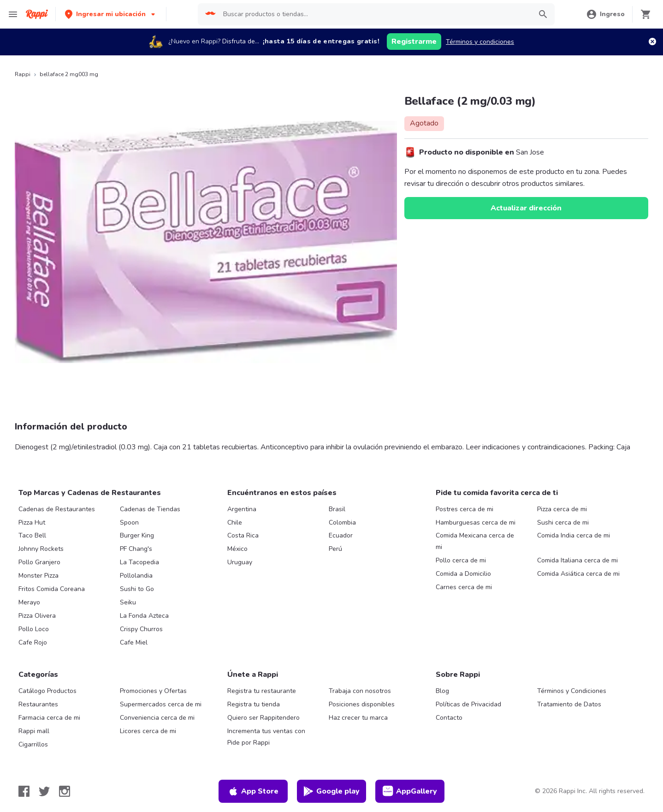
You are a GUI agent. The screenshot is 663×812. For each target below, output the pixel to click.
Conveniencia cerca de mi (157, 718)
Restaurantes (38, 704)
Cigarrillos (33, 744)
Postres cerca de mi (465, 509)
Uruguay (240, 562)
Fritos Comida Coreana (52, 589)
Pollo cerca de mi (461, 560)
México (237, 549)
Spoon (129, 522)
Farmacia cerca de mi (49, 718)
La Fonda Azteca (144, 616)
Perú (335, 549)
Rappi (23, 74)
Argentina (242, 509)
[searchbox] (374, 14)
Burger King (137, 535)
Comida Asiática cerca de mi (578, 574)
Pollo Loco (34, 629)
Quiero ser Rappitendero (263, 718)
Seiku (128, 602)
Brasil (337, 509)
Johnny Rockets (41, 549)
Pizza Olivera (37, 616)
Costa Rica (243, 535)
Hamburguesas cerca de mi (476, 522)
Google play (331, 791)
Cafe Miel (134, 642)
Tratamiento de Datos (569, 704)
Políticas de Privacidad (468, 704)
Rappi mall (34, 731)
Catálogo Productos (47, 691)
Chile (235, 522)
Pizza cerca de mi (562, 509)
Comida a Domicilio (463, 574)
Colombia (342, 522)
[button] (111, 14)
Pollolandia (136, 576)
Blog (442, 691)
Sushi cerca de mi (563, 522)
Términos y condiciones (480, 42)
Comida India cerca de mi (574, 535)
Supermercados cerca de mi (161, 704)
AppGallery (410, 791)
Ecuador (341, 535)
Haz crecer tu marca (358, 718)
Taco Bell (32, 535)
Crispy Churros (141, 629)
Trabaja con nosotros (360, 691)
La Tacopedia (139, 562)
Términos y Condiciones (572, 691)
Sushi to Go (137, 589)
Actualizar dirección (526, 208)
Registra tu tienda (254, 704)
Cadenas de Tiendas (150, 509)
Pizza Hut (32, 522)
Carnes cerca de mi (464, 587)
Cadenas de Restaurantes (57, 509)
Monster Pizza (38, 576)
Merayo (29, 602)
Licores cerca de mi (148, 731)
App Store (253, 791)
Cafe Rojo (33, 642)
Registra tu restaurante (262, 691)
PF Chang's (136, 549)
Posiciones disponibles (362, 704)
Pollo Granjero (39, 562)
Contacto (449, 718)
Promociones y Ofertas (153, 691)
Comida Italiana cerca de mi (577, 560)
